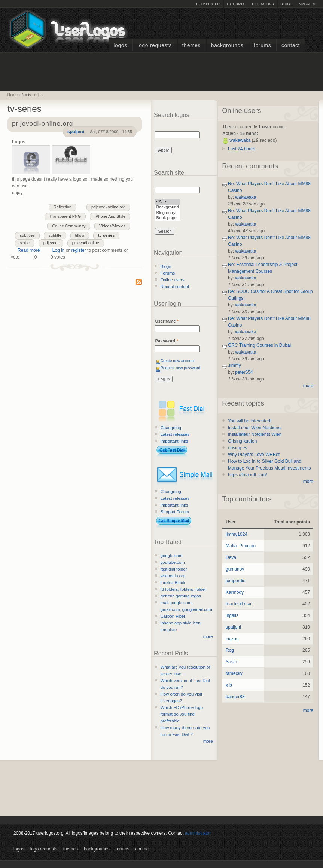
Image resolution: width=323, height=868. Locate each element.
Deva (231, 557)
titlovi (80, 235)
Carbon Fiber (173, 616)
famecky (234, 673)
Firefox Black (173, 583)
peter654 (244, 372)
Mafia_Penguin (241, 546)
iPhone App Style (110, 216)
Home (13, 95)
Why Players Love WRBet (254, 455)
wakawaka (240, 140)
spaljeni (76, 132)
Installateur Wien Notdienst (255, 428)
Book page (167, 218)
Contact (291, 45)
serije (25, 243)
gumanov (235, 569)
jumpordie (236, 581)
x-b (229, 685)
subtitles (27, 235)
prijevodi (51, 243)
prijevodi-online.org (108, 207)
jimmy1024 (237, 534)
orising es (237, 448)
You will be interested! (250, 421)
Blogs (286, 4)
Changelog (171, 428)
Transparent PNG (65, 216)
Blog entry (167, 213)
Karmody (235, 592)
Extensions (263, 4)
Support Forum (175, 512)
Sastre (232, 662)
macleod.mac (239, 604)
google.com (172, 556)
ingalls (232, 615)
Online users (173, 280)
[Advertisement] (162, 71)
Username (167, 321)
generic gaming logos (181, 596)
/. (23, 95)
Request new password (181, 368)
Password (166, 341)
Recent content (175, 287)
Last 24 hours (242, 149)
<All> (167, 202)
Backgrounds (227, 45)
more (208, 636)
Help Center (208, 4)
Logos (120, 45)
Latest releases (175, 434)
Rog (230, 650)
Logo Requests (155, 45)
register (79, 250)
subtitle (55, 235)
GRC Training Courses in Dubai (259, 345)
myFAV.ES (307, 4)
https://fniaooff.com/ (248, 475)
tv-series (35, 95)
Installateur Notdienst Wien (255, 434)
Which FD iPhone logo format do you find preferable (182, 714)
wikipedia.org (173, 576)
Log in (59, 250)
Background (167, 207)
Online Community (69, 226)
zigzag (232, 639)
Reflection (63, 207)
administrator (198, 833)
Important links (174, 441)
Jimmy (234, 366)
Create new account (178, 361)
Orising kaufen (242, 441)
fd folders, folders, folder (183, 589)
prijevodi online (86, 243)
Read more (29, 250)
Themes (191, 45)
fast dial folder (174, 569)
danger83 (235, 697)
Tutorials (236, 4)
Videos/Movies (112, 226)
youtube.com (173, 562)
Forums (262, 45)
